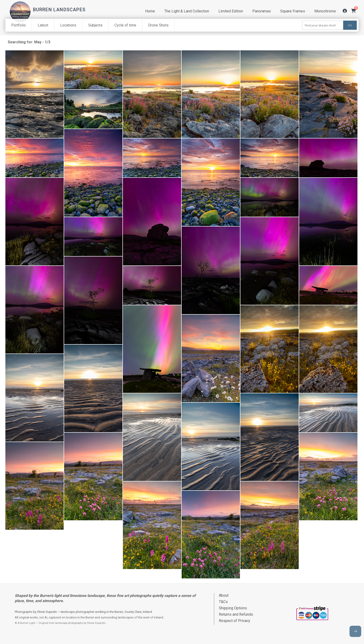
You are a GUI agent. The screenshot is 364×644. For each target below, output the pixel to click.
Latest (43, 25)
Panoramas (262, 11)
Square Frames (293, 11)
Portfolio (18, 25)
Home (150, 11)
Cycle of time (125, 25)
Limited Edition (231, 11)
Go (350, 25)
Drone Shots (158, 25)
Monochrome (325, 11)
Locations (68, 25)
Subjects (95, 25)
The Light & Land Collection (187, 11)
